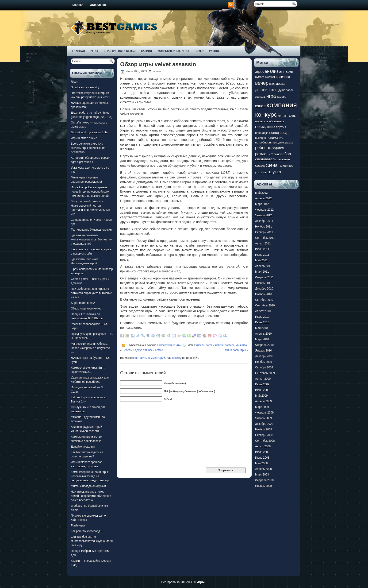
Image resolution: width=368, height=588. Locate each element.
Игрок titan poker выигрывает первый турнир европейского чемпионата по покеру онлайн (90, 192)
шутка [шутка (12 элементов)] (275, 172)
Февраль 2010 (264, 345)
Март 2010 (262, 339)
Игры (94, 51)
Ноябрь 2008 (264, 429)
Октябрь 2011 (264, 232)
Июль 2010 (262, 317)
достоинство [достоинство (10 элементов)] (266, 90)
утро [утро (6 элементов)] (258, 172)
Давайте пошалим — (85, 447)
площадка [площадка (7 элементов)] (262, 133)
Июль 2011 (262, 249)
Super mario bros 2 (83, 303)
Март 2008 (262, 475)
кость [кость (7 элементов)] (292, 116)
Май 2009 (261, 396)
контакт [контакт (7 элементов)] (283, 116)
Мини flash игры (235, 350)
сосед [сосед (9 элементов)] (260, 165)
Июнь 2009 (262, 390)
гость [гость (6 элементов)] (272, 84)
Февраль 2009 (264, 413)
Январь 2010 (263, 351)
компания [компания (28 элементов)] (282, 105)
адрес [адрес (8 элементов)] (260, 72)
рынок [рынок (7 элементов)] (278, 154)
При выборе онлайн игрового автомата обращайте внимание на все (91, 293)
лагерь (210, 345)
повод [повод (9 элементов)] (274, 133)
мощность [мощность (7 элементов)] (262, 121)
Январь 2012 (263, 215)
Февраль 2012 (264, 210)
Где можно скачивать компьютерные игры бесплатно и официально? (91, 240)
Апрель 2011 (263, 266)
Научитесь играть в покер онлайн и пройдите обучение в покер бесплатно (91, 496)
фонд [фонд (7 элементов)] (265, 172)
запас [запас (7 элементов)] (290, 90)
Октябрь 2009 (264, 367)
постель (230, 345)
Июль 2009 (262, 384)
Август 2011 (263, 244)
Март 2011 (262, 272)
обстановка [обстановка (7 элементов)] (277, 121)
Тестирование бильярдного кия (91, 230)
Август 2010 (263, 311)
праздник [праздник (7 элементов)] (278, 143)
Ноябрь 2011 (264, 227)
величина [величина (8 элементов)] (283, 77)
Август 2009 (263, 379)
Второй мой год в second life (89, 132)
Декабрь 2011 (264, 221)
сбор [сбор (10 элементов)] (287, 154)
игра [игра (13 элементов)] (271, 96)
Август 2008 (263, 446)
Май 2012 (261, 193)
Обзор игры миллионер (86, 309)
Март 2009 (262, 407)
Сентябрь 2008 (265, 441)
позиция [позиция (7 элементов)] (261, 138)
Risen (75, 82)
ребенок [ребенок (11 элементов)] (263, 148)
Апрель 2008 (263, 469)
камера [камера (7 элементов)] (282, 97)
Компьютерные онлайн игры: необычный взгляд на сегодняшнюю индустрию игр (90, 476)
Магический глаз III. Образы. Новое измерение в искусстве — (90, 348)
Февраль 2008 (264, 480)
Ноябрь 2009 (264, 362)
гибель (200, 345)
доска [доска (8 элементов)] (280, 84)
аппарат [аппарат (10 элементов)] (286, 71)
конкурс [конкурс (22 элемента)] (266, 115)
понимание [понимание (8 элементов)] (275, 138)
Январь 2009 (263, 418)
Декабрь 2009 (264, 356)
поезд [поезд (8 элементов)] (284, 133)
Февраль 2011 (264, 277)
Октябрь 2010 (264, 300)
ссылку (177, 358)
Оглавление (98, 5)
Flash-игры (78, 526)
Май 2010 (261, 328)
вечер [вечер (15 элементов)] (262, 83)
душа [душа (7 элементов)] (282, 90)
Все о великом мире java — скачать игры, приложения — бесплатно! (90, 148)
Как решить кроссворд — (87, 531)
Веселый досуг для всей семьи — (145, 350)
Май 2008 (261, 463)
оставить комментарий (150, 358)
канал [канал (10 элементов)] (260, 106)
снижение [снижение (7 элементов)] (283, 159)
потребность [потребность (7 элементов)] (263, 143)
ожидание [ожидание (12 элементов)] (265, 127)
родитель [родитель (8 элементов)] (278, 148)
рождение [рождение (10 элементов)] (264, 154)
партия (219, 345)
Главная (78, 5)
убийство (241, 345)
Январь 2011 (263, 283)
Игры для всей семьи (120, 51)
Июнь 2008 (262, 458)
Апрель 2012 (263, 198)
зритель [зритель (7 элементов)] (260, 97)
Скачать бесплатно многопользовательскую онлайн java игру (92, 541)
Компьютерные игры (173, 51)
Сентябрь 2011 (265, 238)
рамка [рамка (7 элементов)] (289, 143)
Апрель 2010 (263, 334)
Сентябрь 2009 (265, 373)
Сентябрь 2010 (265, 306)
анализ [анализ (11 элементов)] (272, 71)
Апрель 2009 (263, 401)
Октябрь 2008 (264, 435)
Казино (146, 51)
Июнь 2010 (262, 322)
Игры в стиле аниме (84, 138)
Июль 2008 (262, 452)
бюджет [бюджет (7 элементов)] (270, 77)
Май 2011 (261, 260)
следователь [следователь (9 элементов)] (266, 159)
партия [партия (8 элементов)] (281, 127)
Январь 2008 (263, 486)
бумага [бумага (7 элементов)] (260, 77)
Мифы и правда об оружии (88, 486)
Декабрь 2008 (264, 424)
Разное (214, 51)
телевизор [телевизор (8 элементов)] (286, 166)
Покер (199, 51)
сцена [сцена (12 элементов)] (271, 165)
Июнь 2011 (262, 255)
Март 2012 (262, 204)
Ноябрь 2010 (264, 294)
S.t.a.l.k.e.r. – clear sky (85, 87)
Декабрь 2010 (264, 289)
